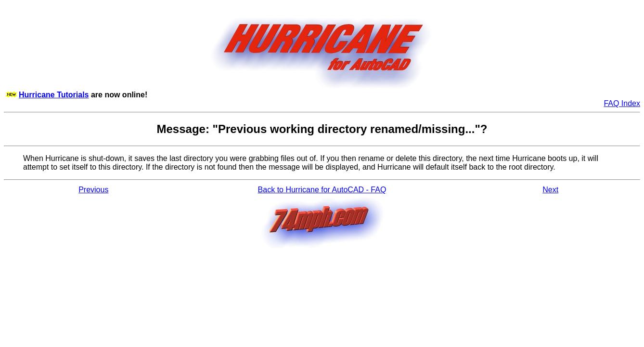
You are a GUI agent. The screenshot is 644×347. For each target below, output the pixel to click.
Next (550, 190)
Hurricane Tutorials (54, 95)
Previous (93, 190)
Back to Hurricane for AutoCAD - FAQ (322, 190)
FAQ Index (622, 103)
